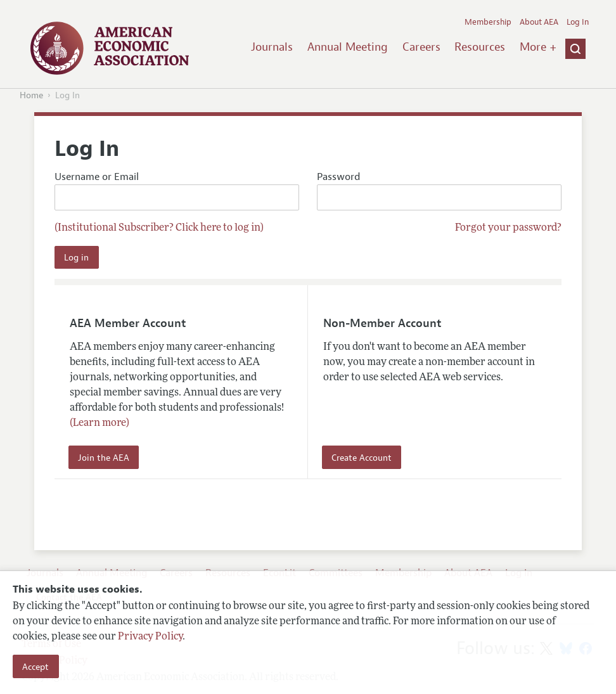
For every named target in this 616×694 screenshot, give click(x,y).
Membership (488, 22)
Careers (421, 47)
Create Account (362, 458)
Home (31, 95)
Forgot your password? (508, 228)
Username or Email (177, 190)
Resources (480, 47)
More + (538, 47)
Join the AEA (104, 458)
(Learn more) (99, 423)
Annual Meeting (348, 47)
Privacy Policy (150, 637)
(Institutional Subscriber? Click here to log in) (159, 228)
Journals (272, 47)
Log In (578, 22)
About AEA (539, 22)
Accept (35, 667)
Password (439, 190)
